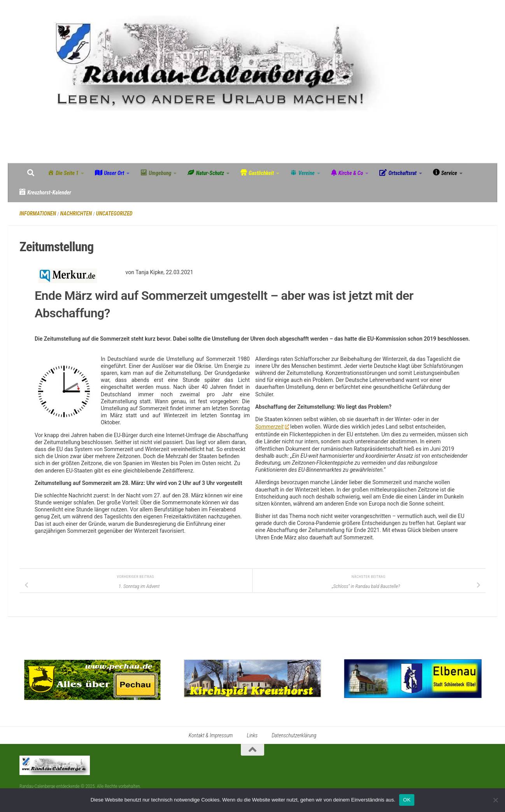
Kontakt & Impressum (211, 735)
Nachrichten (76, 213)
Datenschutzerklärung (294, 735)
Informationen (38, 213)
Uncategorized (114, 213)
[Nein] (495, 800)
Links (252, 735)
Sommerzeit (272, 427)
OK (407, 800)
